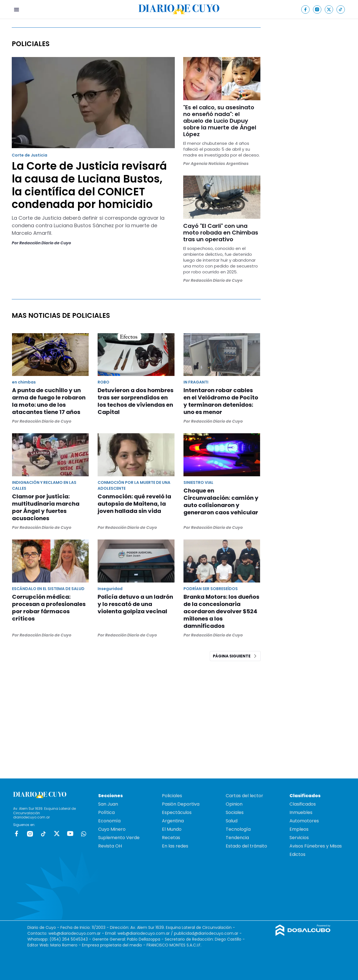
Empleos (299, 829)
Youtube (70, 834)
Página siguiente (235, 656)
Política (106, 812)
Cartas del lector (244, 796)
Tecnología (238, 829)
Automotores (304, 821)
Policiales (172, 796)
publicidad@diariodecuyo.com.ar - (208, 933)
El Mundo (172, 829)
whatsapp (84, 834)
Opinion (234, 804)
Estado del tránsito (246, 846)
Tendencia (237, 838)
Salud (232, 821)
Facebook (17, 834)
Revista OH (110, 846)
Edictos (297, 854)
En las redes (175, 846)
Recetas (171, 838)
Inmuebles (301, 812)
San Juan (108, 804)
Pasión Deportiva (181, 804)
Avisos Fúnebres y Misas (316, 846)
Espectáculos (177, 812)
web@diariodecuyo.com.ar (75, 933)
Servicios (299, 838)
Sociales (235, 812)
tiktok (43, 834)
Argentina (173, 821)
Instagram (30, 834)
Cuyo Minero (112, 829)
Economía (109, 821)
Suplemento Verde (119, 838)
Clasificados (303, 804)
